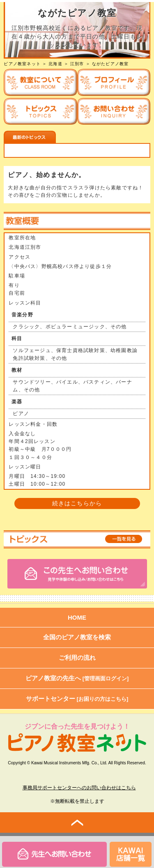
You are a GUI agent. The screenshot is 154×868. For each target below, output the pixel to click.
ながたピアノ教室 (110, 64)
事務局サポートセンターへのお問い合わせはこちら (79, 788)
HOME (77, 617)
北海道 (55, 64)
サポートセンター (77, 699)
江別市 (77, 64)
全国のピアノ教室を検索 (77, 637)
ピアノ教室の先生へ (77, 678)
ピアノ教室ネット (22, 64)
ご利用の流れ (77, 658)
